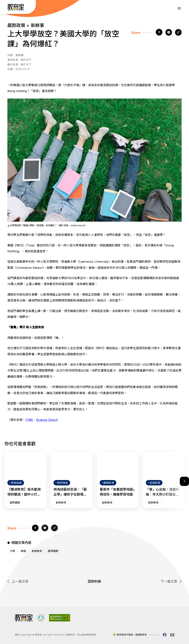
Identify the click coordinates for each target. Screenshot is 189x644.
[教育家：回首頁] (16, 9)
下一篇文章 (171, 581)
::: (6, 8)
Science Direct (46, 420)
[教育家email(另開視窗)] (172, 635)
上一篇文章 (18, 581)
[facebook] (159, 33)
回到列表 (94, 581)
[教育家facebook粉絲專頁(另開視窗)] (165, 635)
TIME (29, 420)
